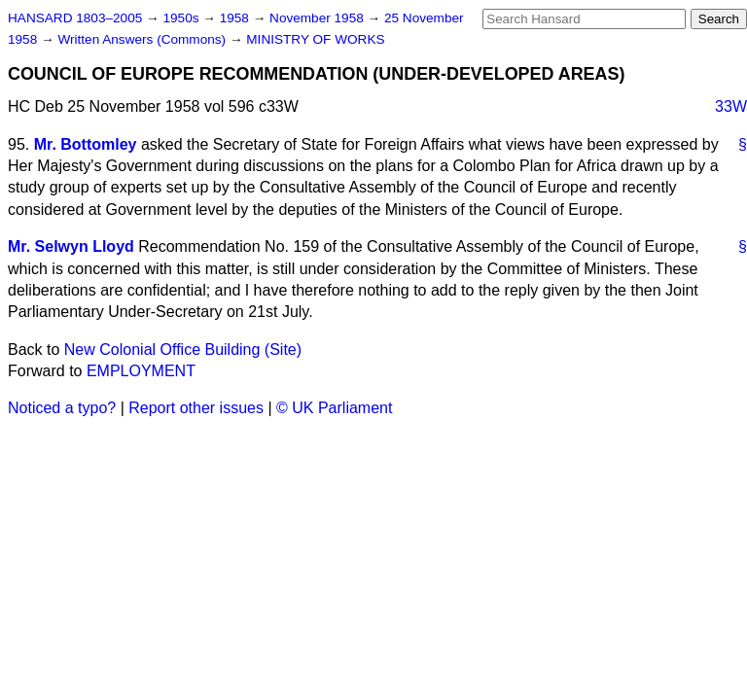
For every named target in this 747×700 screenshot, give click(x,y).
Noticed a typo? (62, 408)
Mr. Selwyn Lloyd (71, 246)
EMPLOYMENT (141, 371)
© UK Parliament (334, 408)
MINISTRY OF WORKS (315, 39)
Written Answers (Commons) (143, 39)
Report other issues (196, 408)
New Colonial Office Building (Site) (183, 350)
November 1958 (319, 18)
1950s (182, 18)
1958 (236, 18)
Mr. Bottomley (86, 144)
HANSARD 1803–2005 (75, 18)
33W (731, 106)
